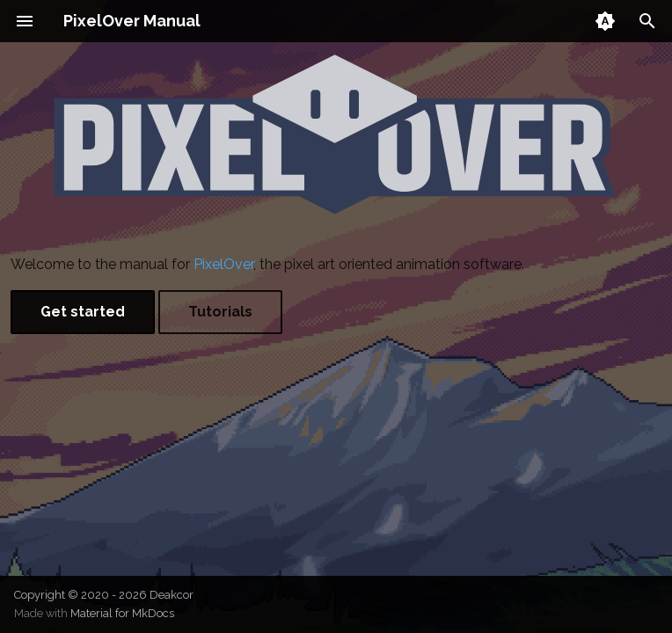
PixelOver (223, 264)
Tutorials (220, 312)
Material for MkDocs (122, 613)
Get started (83, 312)
